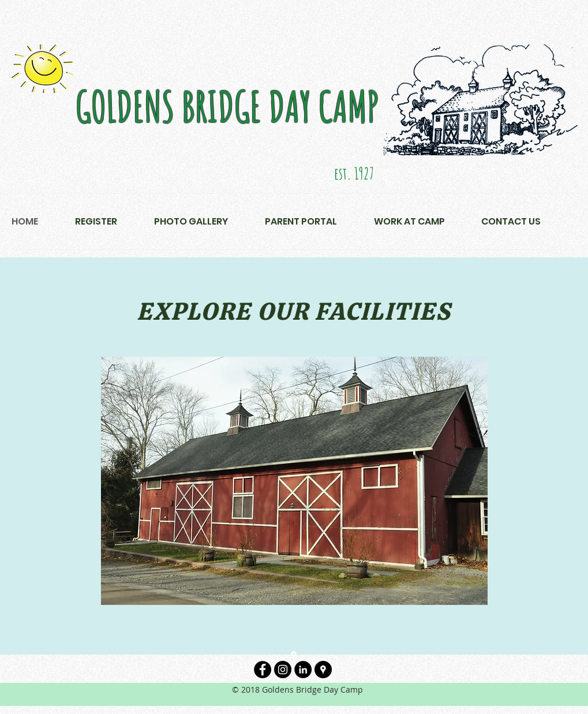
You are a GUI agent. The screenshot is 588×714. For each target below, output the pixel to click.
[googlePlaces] (294, 655)
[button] (209, 221)
